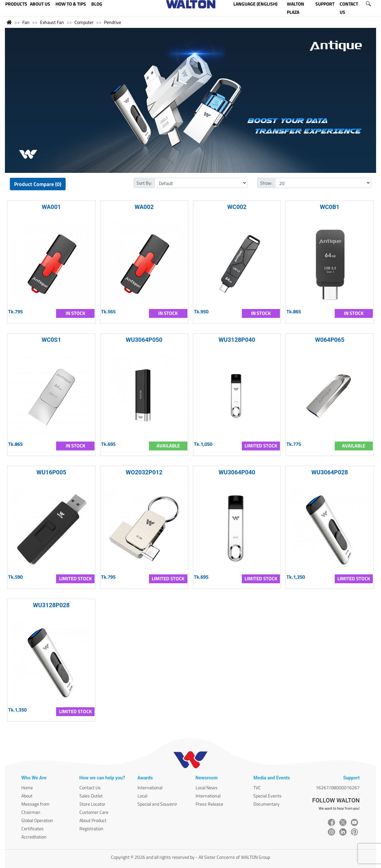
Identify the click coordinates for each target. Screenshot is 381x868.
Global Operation (37, 820)
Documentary (266, 804)
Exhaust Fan (52, 22)
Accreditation (34, 837)
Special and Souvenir (157, 804)
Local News (207, 787)
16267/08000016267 (338, 787)
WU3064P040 (237, 472)
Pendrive (113, 22)
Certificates (32, 828)
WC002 (237, 207)
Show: (266, 183)
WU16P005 (51, 472)
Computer (84, 22)
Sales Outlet (91, 796)
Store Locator (92, 804)
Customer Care (94, 812)
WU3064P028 (330, 472)
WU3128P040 (237, 340)
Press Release (209, 804)
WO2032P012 (144, 472)
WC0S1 (51, 340)
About (27, 796)
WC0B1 (330, 207)
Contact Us (90, 787)
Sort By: (144, 183)
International (150, 787)
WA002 (144, 207)
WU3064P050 (144, 340)
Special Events (267, 796)
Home (27, 787)
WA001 (51, 207)
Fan (26, 22)
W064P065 (330, 340)
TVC (257, 787)
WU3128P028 (52, 605)
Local (142, 796)
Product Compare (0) (38, 184)
